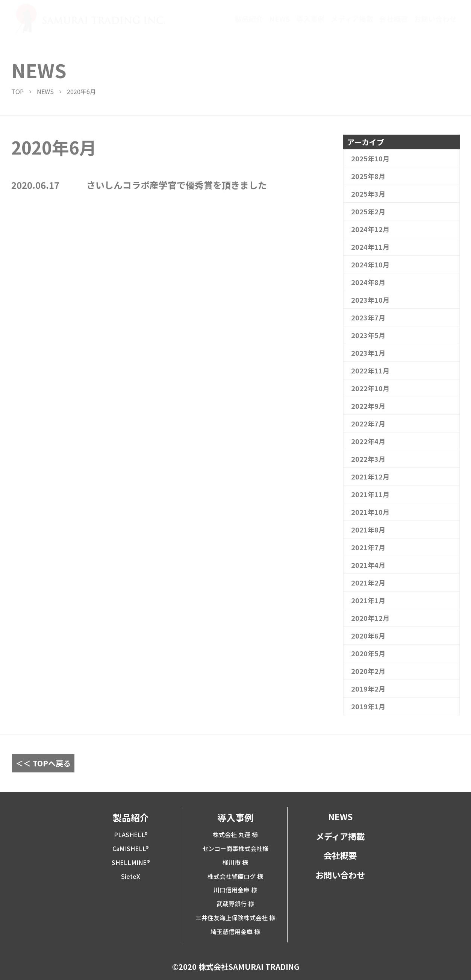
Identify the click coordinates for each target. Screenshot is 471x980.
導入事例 (310, 19)
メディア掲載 (352, 19)
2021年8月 (368, 529)
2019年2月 (368, 689)
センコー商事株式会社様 (235, 848)
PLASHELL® (131, 834)
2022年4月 (368, 441)
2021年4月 (368, 565)
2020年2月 (368, 671)
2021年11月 (370, 494)
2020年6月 (368, 636)
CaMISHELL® (131, 848)
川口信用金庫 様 (235, 890)
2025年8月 (368, 176)
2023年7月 (368, 317)
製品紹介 (249, 19)
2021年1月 (368, 600)
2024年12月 (370, 229)
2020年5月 (368, 653)
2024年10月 (370, 264)
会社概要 (394, 19)
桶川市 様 (235, 862)
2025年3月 (368, 194)
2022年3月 (368, 459)
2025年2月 (368, 211)
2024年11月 (370, 247)
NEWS (280, 19)
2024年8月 (368, 282)
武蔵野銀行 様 (235, 904)
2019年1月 (368, 706)
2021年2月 (368, 583)
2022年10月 (370, 388)
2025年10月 (370, 158)
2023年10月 (370, 300)
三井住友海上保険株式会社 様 (235, 918)
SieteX (131, 876)
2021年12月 (370, 476)
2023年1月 (368, 353)
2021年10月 (370, 512)
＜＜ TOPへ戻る (43, 763)
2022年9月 (368, 406)
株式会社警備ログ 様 (235, 876)
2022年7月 (368, 423)
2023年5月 (368, 335)
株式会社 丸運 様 (235, 834)
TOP (17, 91)
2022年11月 (370, 370)
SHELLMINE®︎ (131, 862)
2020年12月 (370, 618)
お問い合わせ (435, 19)
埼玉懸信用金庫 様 (235, 931)
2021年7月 (368, 547)
